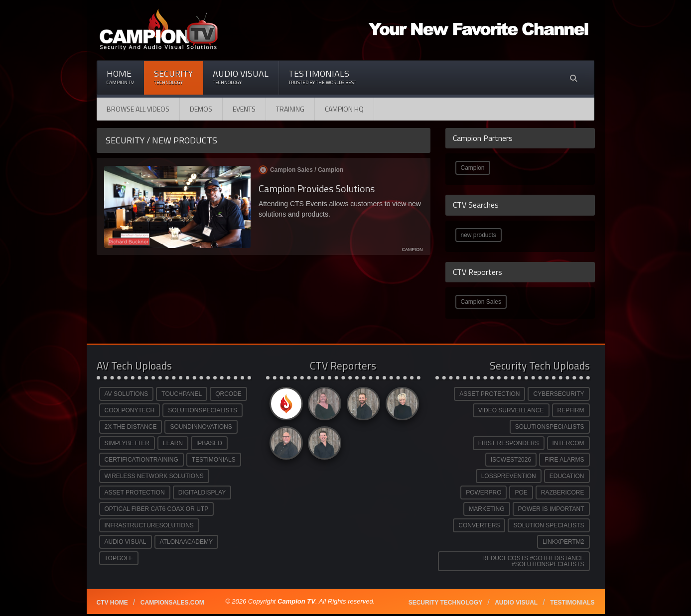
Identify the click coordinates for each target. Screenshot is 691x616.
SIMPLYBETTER (127, 443)
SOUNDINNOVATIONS (201, 427)
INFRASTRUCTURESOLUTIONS (149, 525)
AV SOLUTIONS (127, 394)
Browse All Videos (138, 109)
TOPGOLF (119, 558)
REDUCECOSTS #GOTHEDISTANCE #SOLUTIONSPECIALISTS (533, 561)
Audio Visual (241, 77)
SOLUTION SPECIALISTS (549, 525)
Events (244, 109)
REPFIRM (571, 410)
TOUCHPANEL (182, 394)
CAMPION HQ (344, 109)
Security (173, 77)
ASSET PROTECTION (135, 493)
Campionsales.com (172, 603)
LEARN (173, 443)
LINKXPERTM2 (563, 542)
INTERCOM (568, 443)
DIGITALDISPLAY (202, 493)
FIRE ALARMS (564, 460)
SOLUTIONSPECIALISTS (203, 410)
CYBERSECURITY (558, 394)
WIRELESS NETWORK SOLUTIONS (154, 476)
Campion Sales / (301, 170)
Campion (473, 168)
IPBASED (209, 443)
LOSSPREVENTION (509, 476)
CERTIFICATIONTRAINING (141, 460)
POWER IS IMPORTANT (551, 509)
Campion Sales (481, 302)
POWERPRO (484, 493)
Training (290, 109)
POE (521, 493)
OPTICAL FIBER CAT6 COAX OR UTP (157, 509)
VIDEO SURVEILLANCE (511, 410)
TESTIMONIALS (214, 460)
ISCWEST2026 (511, 460)
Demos (201, 109)
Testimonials (322, 77)
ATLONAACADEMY (186, 542)
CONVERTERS (479, 525)
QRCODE (228, 394)
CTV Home (112, 603)
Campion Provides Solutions (317, 188)
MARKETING (486, 509)
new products (479, 235)
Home (120, 77)
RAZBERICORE (563, 493)
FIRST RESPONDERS (509, 443)
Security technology (445, 603)
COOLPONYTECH (130, 410)
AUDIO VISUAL (126, 542)
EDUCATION (567, 476)
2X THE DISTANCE (131, 427)
